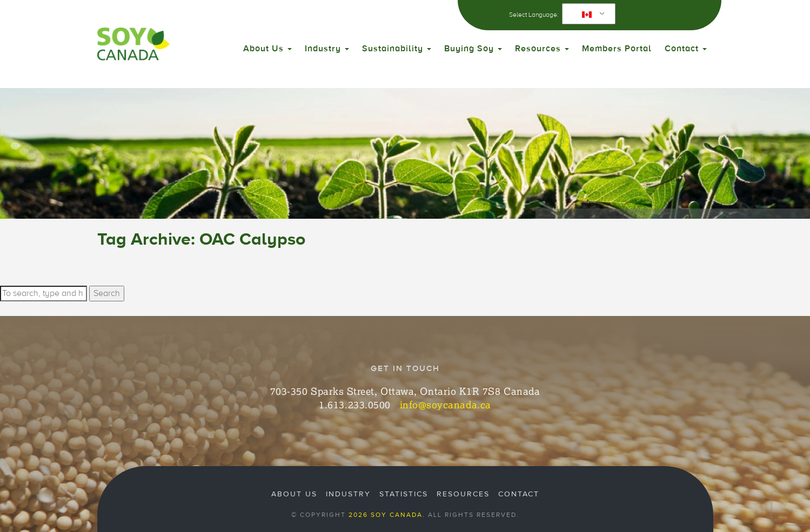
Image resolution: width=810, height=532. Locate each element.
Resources (542, 49)
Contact (686, 49)
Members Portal (617, 49)
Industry (327, 49)
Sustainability (397, 49)
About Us (267, 49)
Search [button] (107, 293)
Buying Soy (473, 49)
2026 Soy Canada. (387, 515)
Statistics (404, 494)
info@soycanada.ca (446, 405)
